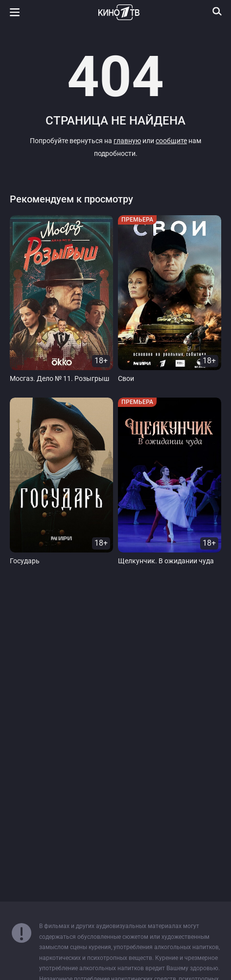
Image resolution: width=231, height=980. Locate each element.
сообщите (171, 141)
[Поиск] (217, 11)
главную (127, 141)
